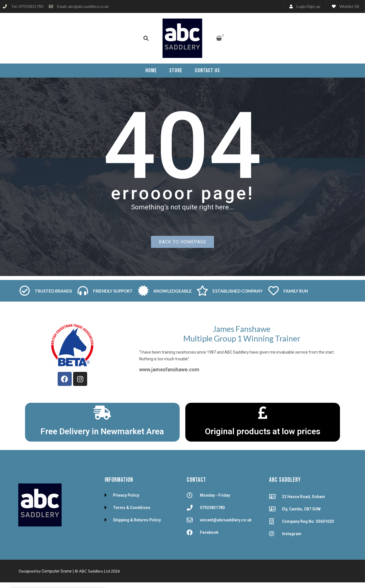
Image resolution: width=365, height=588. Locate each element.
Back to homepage (182, 242)
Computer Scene (57, 571)
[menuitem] (151, 71)
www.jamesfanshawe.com (169, 369)
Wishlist (345, 6)
